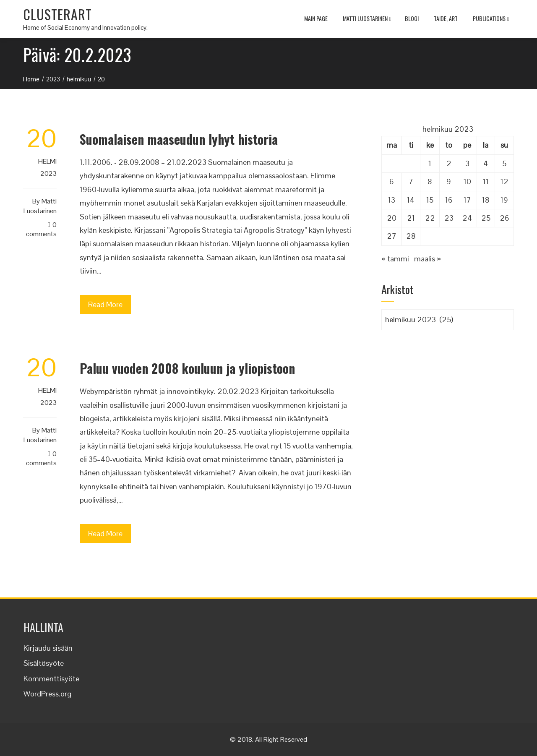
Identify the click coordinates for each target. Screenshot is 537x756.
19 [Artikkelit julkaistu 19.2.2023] (504, 200)
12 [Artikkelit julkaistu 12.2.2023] (504, 181)
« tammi (395, 259)
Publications (491, 19)
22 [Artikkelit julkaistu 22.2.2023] (430, 218)
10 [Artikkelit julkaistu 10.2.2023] (467, 181)
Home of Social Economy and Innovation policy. (85, 27)
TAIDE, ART (446, 18)
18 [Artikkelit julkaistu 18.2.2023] (486, 200)
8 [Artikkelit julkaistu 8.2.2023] (430, 181)
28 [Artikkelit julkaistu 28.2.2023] (411, 236)
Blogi (412, 18)
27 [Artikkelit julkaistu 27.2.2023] (392, 236)
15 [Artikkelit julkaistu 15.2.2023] (430, 200)
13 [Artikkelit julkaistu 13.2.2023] (392, 200)
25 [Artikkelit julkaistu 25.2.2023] (486, 218)
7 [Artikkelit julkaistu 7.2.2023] (411, 181)
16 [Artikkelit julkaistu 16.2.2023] (449, 200)
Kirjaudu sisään (48, 648)
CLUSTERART (57, 14)
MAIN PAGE (316, 18)
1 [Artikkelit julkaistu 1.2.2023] (430, 163)
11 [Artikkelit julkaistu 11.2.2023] (486, 181)
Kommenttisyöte (51, 679)
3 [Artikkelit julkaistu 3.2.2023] (467, 163)
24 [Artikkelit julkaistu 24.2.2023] (467, 218)
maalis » (428, 259)
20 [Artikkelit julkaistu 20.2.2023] (392, 218)
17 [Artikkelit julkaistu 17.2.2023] (467, 200)
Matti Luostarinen (367, 19)
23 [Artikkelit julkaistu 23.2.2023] (449, 218)
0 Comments (41, 229)
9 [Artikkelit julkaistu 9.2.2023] (449, 181)
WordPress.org (47, 694)
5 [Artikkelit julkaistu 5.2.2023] (504, 163)
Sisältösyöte (44, 663)
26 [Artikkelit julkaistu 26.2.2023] (504, 218)
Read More (105, 304)
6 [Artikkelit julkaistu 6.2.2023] (392, 181)
